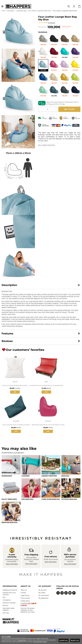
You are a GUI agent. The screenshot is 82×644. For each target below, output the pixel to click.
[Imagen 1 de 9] (11, 465)
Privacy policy (25, 598)
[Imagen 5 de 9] (11, 488)
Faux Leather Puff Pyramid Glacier (16, 425)
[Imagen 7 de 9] (51, 488)
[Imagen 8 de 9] (71, 488)
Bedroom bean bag (10, 522)
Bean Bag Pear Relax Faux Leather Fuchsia (48, 425)
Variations (43, 32)
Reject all (75, 641)
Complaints (7, 600)
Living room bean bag (51, 499)
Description (9, 285)
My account (43, 590)
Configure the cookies (40, 642)
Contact (23, 593)
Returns (5, 605)
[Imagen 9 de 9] (11, 511)
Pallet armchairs (9, 499)
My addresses (43, 598)
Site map (6, 613)
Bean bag (65, 476)
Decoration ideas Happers (9, 609)
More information (12, 564)
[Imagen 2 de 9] (31, 465)
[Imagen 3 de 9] (51, 465)
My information (44, 595)
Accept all (64, 641)
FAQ (4, 597)
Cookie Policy (23, 640)
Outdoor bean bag (69, 499)
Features (7, 334)
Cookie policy (25, 601)
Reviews (51, 23)
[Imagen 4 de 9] (71, 465)
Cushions (26, 476)
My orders (42, 593)
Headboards (7, 476)
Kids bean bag (27, 499)
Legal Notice (25, 595)
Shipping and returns (10, 590)
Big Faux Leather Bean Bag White (15, 385)
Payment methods (9, 603)
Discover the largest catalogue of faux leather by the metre (28, 610)
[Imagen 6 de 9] (31, 488)
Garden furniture (49, 476)
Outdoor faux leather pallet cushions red (46, 385)
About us (24, 590)
